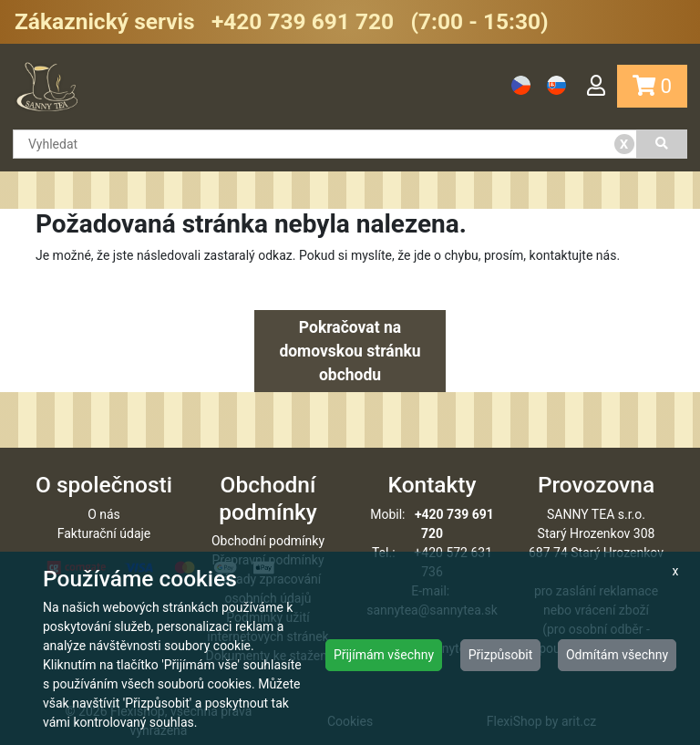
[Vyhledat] (663, 144)
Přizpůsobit (501, 655)
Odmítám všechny (617, 655)
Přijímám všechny (384, 655)
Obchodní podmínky (268, 541)
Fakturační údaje (104, 533)
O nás (104, 514)
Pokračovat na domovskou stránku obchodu (350, 352)
